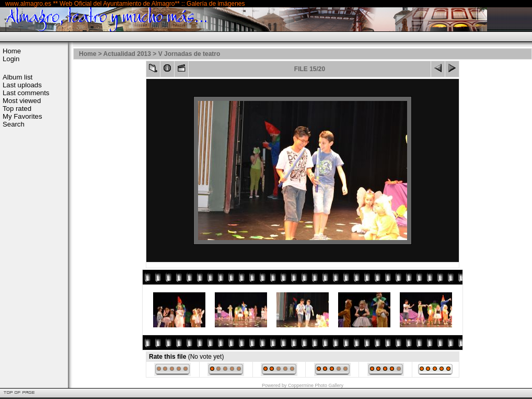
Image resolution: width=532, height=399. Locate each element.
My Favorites (22, 116)
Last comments (26, 93)
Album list (18, 77)
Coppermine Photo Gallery (316, 385)
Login (11, 59)
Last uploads (22, 85)
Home (12, 51)
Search (14, 124)
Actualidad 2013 (127, 54)
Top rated (17, 109)
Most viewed (22, 101)
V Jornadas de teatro (189, 54)
